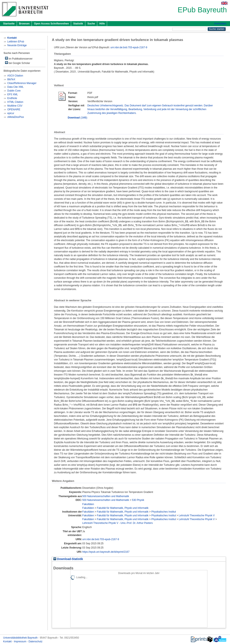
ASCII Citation (15, 76)
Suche (91, 24)
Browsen (24, 24)
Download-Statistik (68, 559)
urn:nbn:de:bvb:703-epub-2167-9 (129, 47)
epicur (11, 113)
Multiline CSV (15, 106)
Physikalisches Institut (164, 512)
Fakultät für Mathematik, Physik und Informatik (123, 508)
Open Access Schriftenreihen (51, 24)
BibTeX (11, 79)
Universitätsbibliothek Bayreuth (21, 638)
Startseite (9, 24)
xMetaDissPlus (16, 117)
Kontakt (8, 641)
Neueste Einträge (17, 45)
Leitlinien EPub (16, 42)
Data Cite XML (15, 87)
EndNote (12, 98)
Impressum (20, 641)
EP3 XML (13, 94)
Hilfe (102, 24)
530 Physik (138, 500)
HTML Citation (15, 102)
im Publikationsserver (19, 58)
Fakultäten (88, 504)
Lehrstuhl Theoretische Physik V (197, 515)
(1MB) (77, 118)
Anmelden (220, 24)
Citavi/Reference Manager (22, 83)
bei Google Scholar (17, 63)
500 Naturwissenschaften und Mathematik (106, 496)
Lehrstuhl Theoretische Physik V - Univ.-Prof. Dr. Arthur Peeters (118, 523)
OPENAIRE (14, 109)
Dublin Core (14, 91)
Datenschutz (35, 641)
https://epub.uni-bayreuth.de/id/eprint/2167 (106, 552)
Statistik (78, 24)
